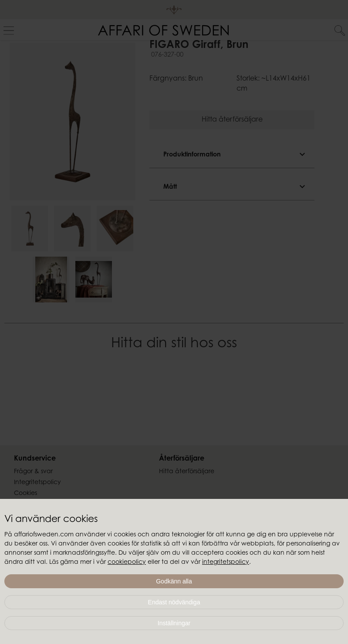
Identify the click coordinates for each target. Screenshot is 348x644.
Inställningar (174, 623)
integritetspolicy (226, 563)
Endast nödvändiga (174, 602)
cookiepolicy (127, 563)
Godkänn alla (174, 581)
